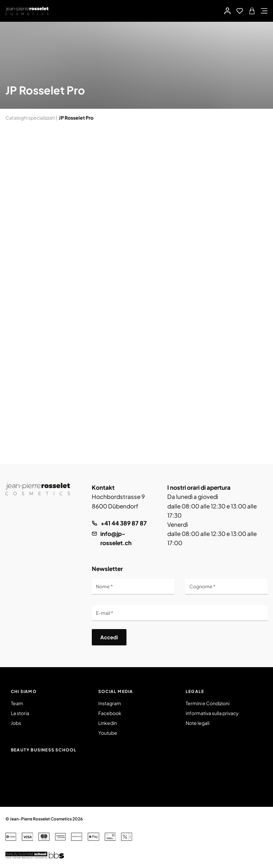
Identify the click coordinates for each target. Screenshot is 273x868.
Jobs (16, 723)
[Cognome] (226, 587)
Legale (195, 691)
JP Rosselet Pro (76, 118)
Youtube (108, 733)
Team (17, 703)
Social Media (116, 691)
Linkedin (108, 723)
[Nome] (133, 587)
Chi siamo (24, 691)
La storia (20, 713)
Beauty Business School (44, 750)
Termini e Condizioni (208, 703)
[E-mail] (180, 613)
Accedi (109, 637)
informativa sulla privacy (212, 713)
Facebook (110, 713)
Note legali (198, 723)
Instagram (110, 703)
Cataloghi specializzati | (31, 118)
